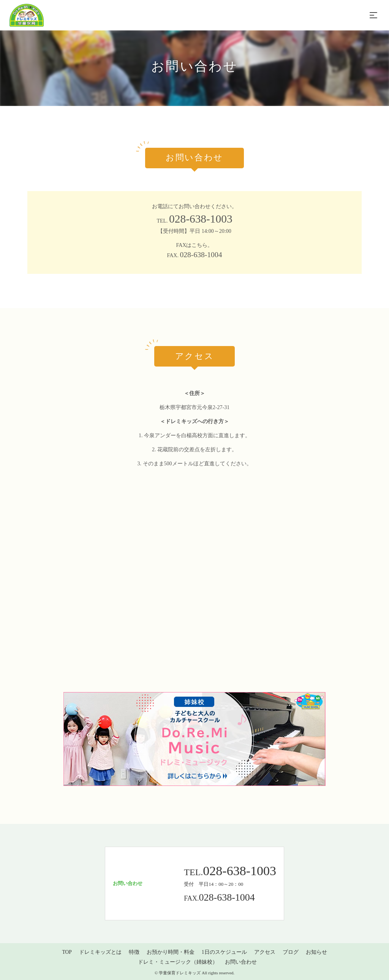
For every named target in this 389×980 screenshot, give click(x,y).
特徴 (134, 952)
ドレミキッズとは (100, 952)
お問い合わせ (241, 962)
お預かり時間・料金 (171, 952)
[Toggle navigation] (373, 15)
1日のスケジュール (224, 952)
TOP (67, 952)
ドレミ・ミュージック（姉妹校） (178, 962)
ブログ (291, 952)
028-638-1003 (201, 219)
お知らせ (316, 952)
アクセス (265, 952)
